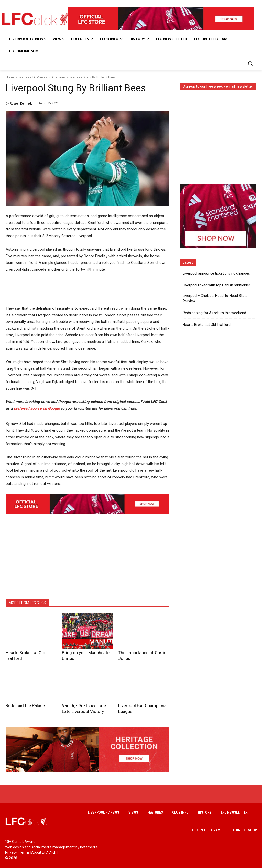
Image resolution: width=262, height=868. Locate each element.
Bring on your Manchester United (86, 652)
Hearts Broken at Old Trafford (27, 652)
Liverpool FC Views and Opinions (42, 77)
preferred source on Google (37, 408)
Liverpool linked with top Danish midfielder (216, 285)
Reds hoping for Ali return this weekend (214, 313)
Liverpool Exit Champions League (143, 698)
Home (10, 77)
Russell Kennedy (21, 103)
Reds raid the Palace (21, 698)
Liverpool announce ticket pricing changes (216, 273)
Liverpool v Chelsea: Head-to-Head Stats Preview (215, 298)
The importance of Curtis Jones (141, 652)
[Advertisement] (99, 291)
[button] (250, 63)
